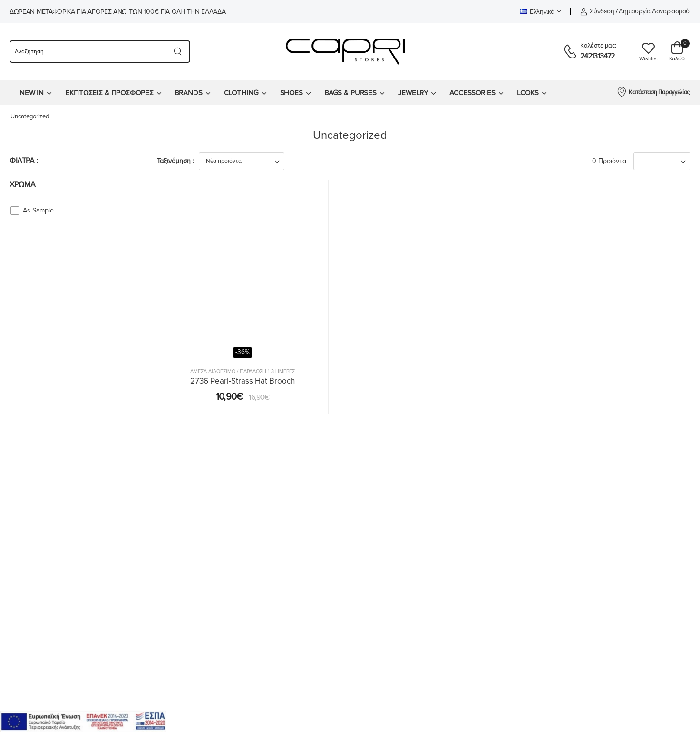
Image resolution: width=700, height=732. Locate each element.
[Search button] (178, 52)
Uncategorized (30, 116)
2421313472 (598, 56)
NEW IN (32, 93)
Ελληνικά (537, 12)
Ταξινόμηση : (175, 161)
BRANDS (188, 93)
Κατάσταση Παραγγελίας (653, 92)
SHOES (292, 93)
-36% (243, 352)
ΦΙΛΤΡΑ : (24, 161)
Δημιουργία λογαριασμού (654, 11)
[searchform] (88, 52)
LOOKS (528, 93)
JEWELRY (413, 93)
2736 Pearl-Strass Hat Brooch (243, 381)
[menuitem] (35, 93)
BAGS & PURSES (350, 93)
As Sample (38, 210)
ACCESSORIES (472, 93)
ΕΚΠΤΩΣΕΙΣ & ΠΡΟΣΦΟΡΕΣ (109, 93)
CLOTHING (241, 93)
